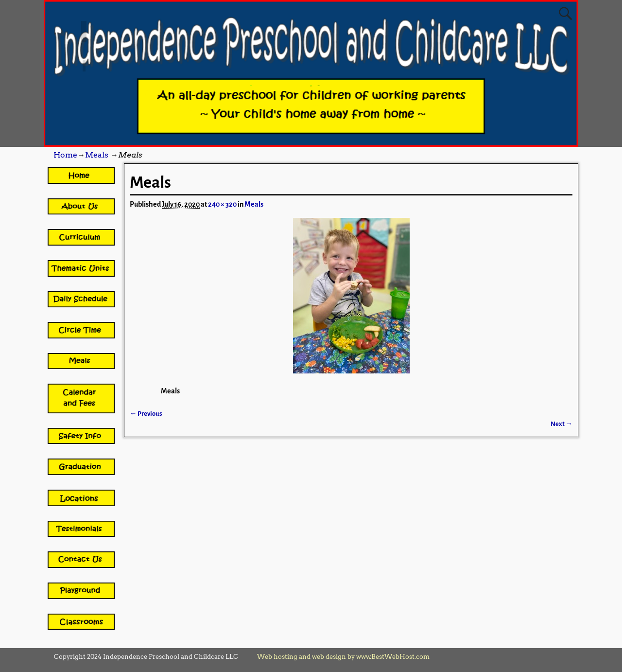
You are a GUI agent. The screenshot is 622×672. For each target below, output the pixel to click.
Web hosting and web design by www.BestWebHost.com (343, 657)
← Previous (146, 414)
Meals (97, 155)
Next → (562, 424)
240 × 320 (222, 204)
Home (65, 155)
